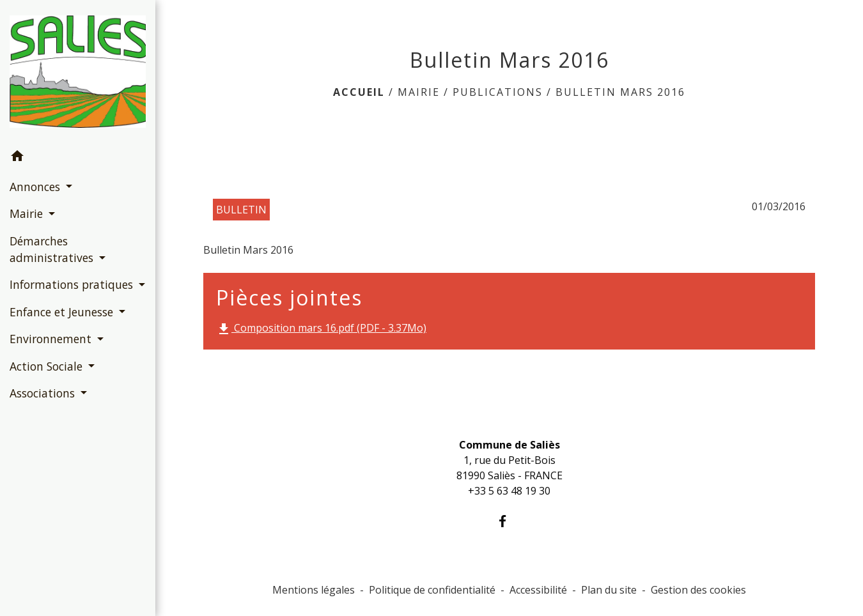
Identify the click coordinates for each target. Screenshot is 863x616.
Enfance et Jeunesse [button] (63, 312)
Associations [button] (44, 393)
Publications (498, 92)
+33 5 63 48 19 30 (509, 491)
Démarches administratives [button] (53, 249)
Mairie (419, 92)
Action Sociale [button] (48, 366)
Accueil (359, 92)
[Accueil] (78, 72)
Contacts (509, 419)
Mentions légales (314, 590)
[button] (78, 158)
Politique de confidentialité (432, 590)
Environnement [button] (52, 339)
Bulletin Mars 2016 (620, 92)
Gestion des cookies (698, 590)
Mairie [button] (28, 213)
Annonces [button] (36, 187)
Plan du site (609, 590)
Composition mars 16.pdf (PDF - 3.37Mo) (321, 329)
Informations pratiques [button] (73, 284)
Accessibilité (538, 590)
